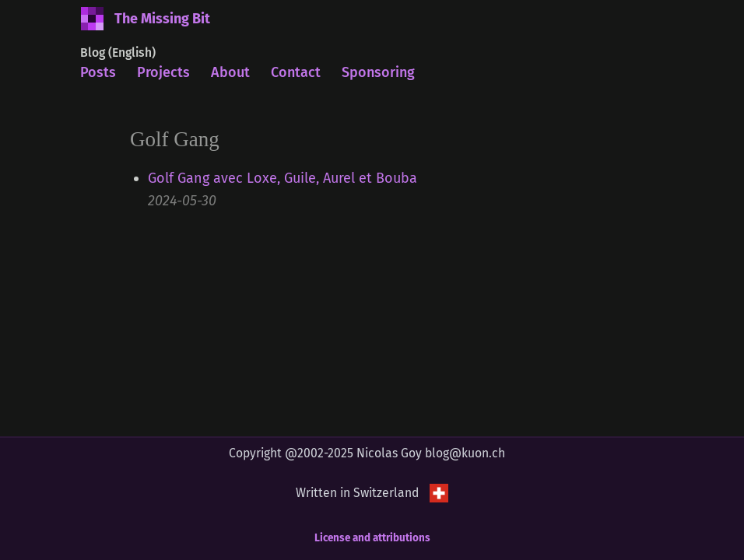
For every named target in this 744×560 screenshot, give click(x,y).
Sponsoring (378, 72)
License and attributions (372, 538)
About (230, 72)
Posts (98, 72)
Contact (296, 72)
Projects (163, 72)
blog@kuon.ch (465, 453)
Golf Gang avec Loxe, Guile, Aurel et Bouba (283, 178)
